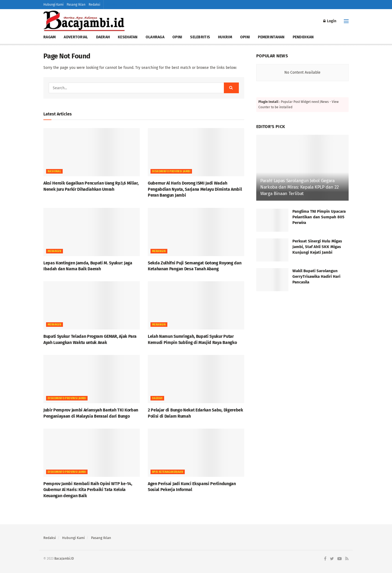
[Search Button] (231, 88)
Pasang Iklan (76, 5)
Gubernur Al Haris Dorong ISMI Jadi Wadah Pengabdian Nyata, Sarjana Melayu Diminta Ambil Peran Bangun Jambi (195, 189)
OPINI (177, 37)
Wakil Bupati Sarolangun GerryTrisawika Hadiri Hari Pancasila (316, 276)
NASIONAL (54, 171)
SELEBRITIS (200, 37)
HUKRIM (225, 37)
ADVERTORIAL (76, 37)
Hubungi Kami (53, 5)
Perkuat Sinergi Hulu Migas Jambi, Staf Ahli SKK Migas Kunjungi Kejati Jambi (317, 247)
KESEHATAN (128, 37)
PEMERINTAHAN (271, 37)
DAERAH (103, 37)
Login (330, 21)
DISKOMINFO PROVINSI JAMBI (171, 171)
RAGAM (50, 37)
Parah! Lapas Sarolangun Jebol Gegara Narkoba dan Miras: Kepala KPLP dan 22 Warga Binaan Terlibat (299, 187)
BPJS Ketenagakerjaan (168, 472)
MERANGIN (54, 251)
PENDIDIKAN (303, 37)
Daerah (157, 398)
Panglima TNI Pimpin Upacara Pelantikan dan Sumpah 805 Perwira (319, 217)
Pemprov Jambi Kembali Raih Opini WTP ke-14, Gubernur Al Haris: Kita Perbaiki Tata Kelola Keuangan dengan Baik (88, 490)
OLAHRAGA (155, 37)
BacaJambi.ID (64, 559)
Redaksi (94, 5)
